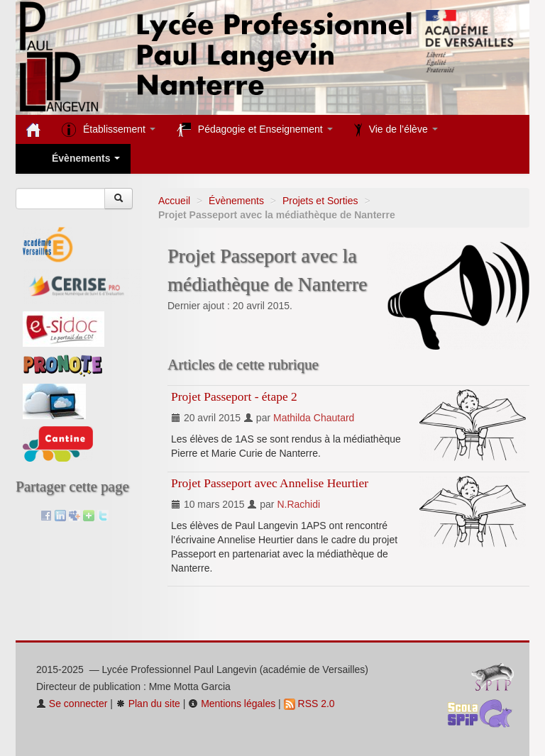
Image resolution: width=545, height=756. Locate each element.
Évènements (236, 201)
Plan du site (148, 704)
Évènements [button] (73, 160)
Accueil (174, 201)
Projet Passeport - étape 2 (234, 396)
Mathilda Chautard (314, 418)
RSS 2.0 (309, 704)
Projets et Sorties (320, 201)
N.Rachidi (298, 504)
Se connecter (72, 704)
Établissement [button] (109, 130)
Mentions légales (232, 704)
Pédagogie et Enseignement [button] (255, 130)
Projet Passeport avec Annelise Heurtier (270, 483)
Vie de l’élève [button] (396, 130)
